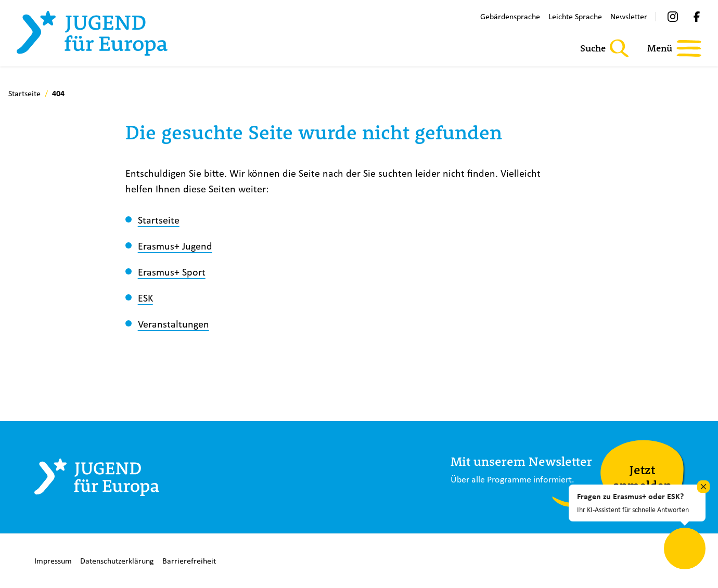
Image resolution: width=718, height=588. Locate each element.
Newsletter (629, 16)
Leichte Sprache (575, 16)
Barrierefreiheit (189, 561)
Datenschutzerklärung (117, 561)
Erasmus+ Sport (172, 272)
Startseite (159, 220)
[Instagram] (673, 17)
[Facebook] (697, 17)
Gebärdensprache (510, 16)
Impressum (53, 561)
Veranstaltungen (174, 324)
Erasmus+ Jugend (175, 246)
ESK (145, 298)
